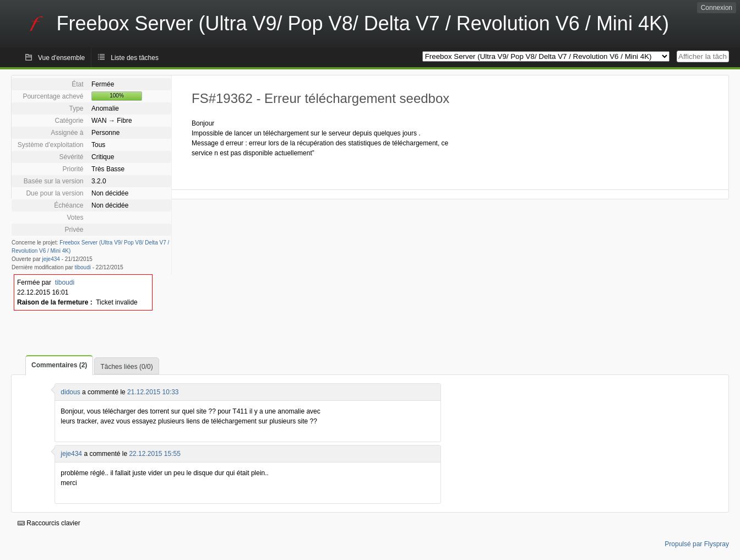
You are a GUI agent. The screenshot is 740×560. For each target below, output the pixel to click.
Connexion (717, 8)
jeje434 (51, 259)
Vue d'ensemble (61, 58)
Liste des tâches (135, 58)
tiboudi (83, 267)
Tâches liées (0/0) (126, 367)
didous (70, 392)
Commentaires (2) (59, 365)
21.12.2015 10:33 (153, 392)
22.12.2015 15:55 (154, 454)
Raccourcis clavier (49, 523)
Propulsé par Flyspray (697, 544)
